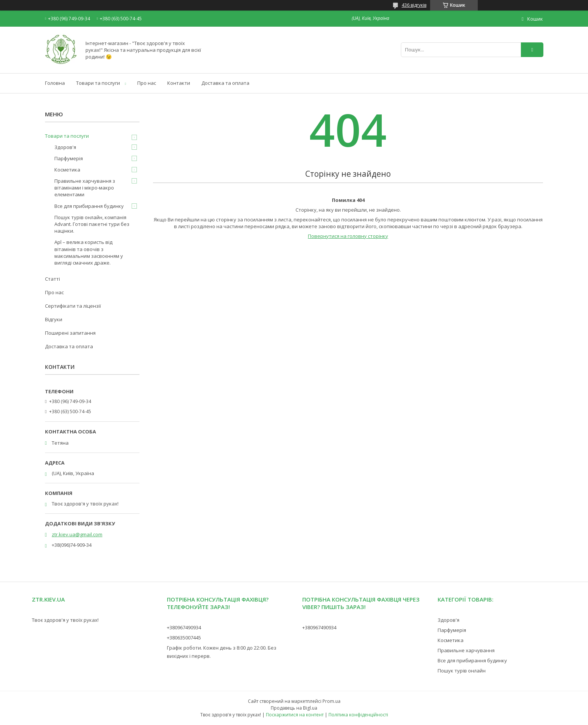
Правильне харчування (466, 650)
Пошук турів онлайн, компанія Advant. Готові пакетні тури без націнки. (92, 224)
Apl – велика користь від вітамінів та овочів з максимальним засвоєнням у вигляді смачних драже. (89, 252)
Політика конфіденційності (358, 715)
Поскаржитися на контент (295, 715)
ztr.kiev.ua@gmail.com (77, 534)
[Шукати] (532, 50)
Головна (55, 83)
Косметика (67, 170)
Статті (52, 279)
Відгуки (54, 319)
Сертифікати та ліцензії (73, 306)
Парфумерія (69, 158)
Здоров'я (65, 147)
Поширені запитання (70, 333)
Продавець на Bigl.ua (294, 708)
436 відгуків (414, 5)
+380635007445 (184, 638)
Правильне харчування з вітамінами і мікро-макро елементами (85, 188)
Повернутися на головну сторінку (348, 236)
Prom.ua (331, 701)
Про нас (147, 83)
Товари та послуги (98, 83)
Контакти (179, 83)
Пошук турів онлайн (462, 671)
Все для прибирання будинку (89, 206)
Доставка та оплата (225, 83)
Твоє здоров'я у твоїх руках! (65, 620)
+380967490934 (184, 627)
